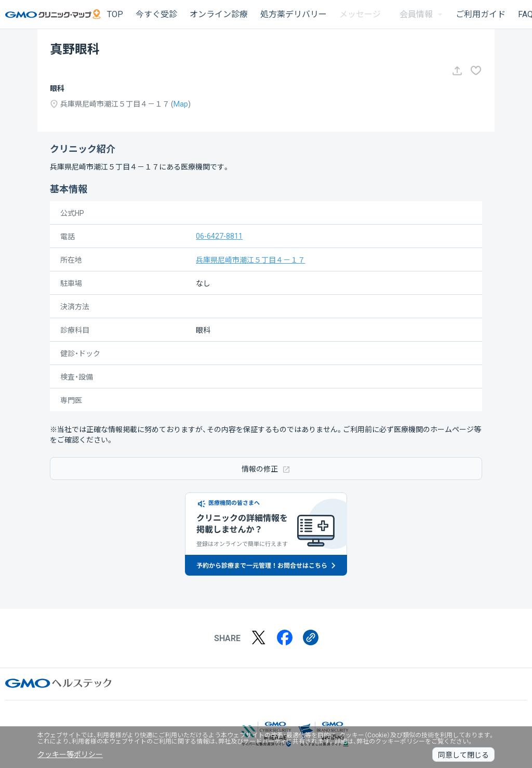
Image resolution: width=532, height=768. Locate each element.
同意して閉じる (463, 755)
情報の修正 (266, 469)
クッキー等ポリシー (70, 754)
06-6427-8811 (219, 236)
